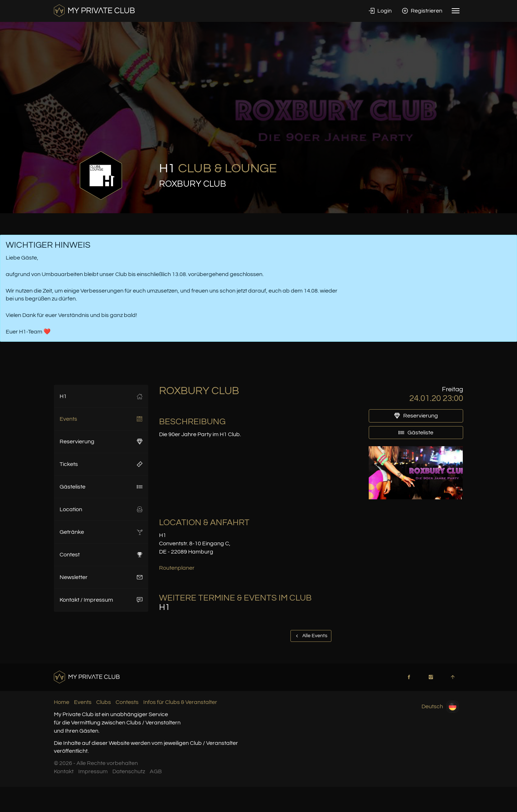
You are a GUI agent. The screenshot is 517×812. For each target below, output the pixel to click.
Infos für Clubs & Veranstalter (180, 702)
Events (101, 419)
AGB (156, 771)
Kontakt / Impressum (101, 600)
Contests (127, 702)
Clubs (104, 702)
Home (62, 702)
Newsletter (101, 577)
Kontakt (64, 771)
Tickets (101, 464)
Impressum (93, 771)
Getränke (101, 532)
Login (380, 11)
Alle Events (311, 636)
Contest (101, 555)
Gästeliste (101, 487)
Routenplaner (177, 568)
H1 (101, 396)
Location (101, 509)
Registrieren (422, 11)
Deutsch (440, 707)
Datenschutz (129, 771)
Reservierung (101, 442)
